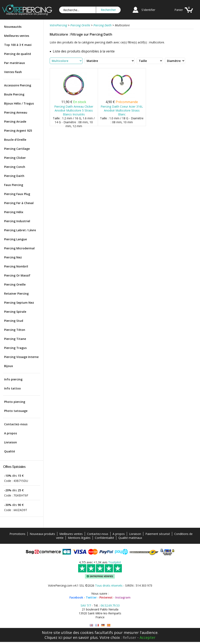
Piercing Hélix (14, 212)
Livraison (11, 442)
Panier (179, 10)
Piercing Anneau (16, 112)
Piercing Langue (15, 239)
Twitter (91, 597)
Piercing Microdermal (19, 248)
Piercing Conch (15, 167)
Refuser (129, 637)
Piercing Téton (15, 330)
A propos (11, 433)
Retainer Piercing (16, 294)
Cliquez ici (53, 637)
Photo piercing (15, 402)
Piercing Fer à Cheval (19, 203)
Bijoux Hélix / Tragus (19, 103)
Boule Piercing (14, 94)
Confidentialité (104, 538)
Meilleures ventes (17, 36)
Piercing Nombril (16, 266)
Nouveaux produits (42, 534)
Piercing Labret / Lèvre (20, 230)
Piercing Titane (15, 339)
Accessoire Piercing (18, 85)
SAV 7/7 (86, 605)
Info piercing (13, 379)
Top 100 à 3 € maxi (18, 45)
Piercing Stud (14, 321)
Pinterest (106, 597)
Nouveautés (13, 27)
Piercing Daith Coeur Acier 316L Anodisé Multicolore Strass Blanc (122, 110)
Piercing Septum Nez (19, 303)
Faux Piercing (14, 185)
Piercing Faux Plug (17, 194)
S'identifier (148, 10)
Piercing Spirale (15, 312)
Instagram (123, 597)
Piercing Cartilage (17, 149)
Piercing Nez (13, 257)
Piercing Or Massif (17, 275)
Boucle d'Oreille (15, 140)
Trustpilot (115, 562)
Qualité (9, 451)
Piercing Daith (14, 176)
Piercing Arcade (15, 121)
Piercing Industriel (17, 221)
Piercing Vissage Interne (21, 357)
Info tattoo (12, 388)
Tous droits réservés (109, 585)
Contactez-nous (16, 424)
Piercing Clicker (15, 158)
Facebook (76, 597)
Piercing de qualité (18, 54)
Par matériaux (15, 63)
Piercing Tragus (15, 348)
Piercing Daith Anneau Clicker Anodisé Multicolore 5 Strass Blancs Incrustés (74, 110)
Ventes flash (13, 72)
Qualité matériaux (130, 538)
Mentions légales (79, 538)
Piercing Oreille (15, 284)
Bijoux (9, 366)
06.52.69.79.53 (110, 605)
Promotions (17, 534)
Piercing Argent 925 (18, 131)
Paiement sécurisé (158, 534)
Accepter (148, 637)
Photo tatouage (16, 411)
